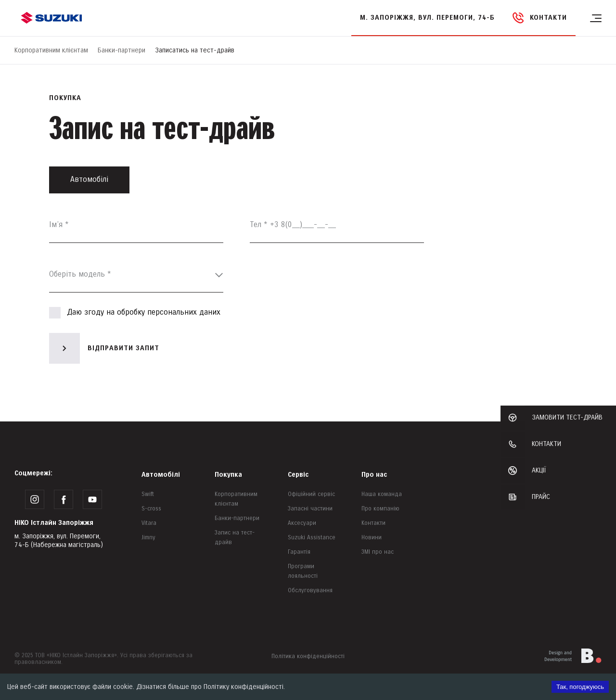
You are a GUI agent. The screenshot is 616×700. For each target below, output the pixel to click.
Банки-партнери (122, 50)
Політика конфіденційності (308, 656)
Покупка (228, 475)
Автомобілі (161, 475)
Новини (372, 538)
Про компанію (380, 509)
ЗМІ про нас (378, 552)
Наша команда (382, 494)
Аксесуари (302, 523)
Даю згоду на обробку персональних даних (135, 313)
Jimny (148, 538)
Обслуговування (310, 591)
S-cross (151, 509)
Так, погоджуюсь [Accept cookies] (580, 687)
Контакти (373, 523)
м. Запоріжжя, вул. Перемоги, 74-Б (427, 18)
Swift (148, 494)
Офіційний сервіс (311, 494)
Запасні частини (310, 509)
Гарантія (299, 552)
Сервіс (298, 475)
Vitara (149, 523)
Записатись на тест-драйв (195, 50)
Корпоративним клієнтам (51, 50)
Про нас (374, 475)
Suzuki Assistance (312, 538)
